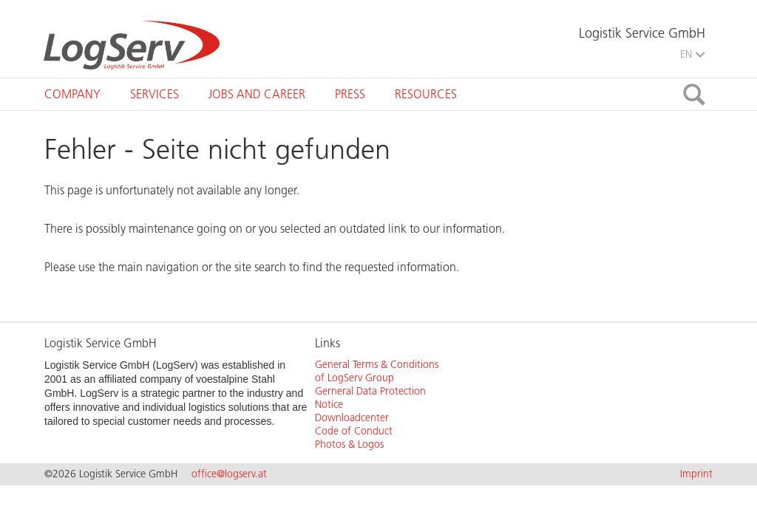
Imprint (696, 474)
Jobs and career (257, 94)
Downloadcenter (352, 418)
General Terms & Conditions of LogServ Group (377, 371)
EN (692, 54)
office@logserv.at (229, 474)
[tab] (72, 94)
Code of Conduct (354, 431)
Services (155, 94)
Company (72, 94)
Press (350, 94)
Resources (426, 94)
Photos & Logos (349, 444)
